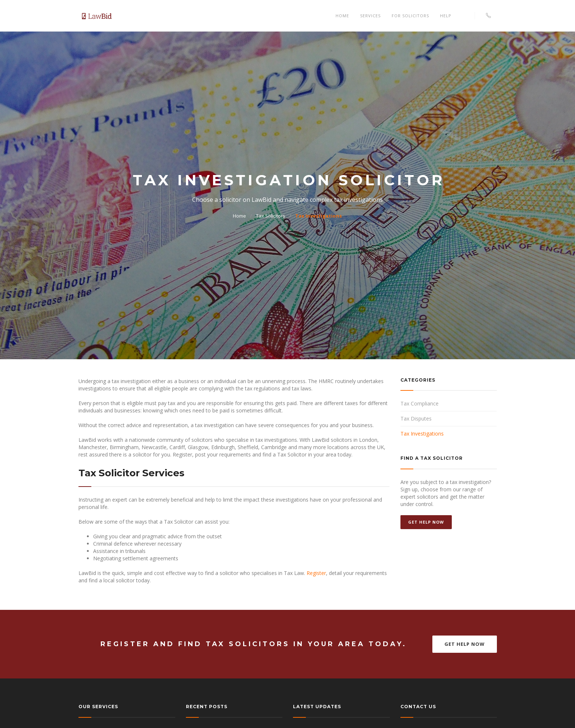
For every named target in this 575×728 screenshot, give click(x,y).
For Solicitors (410, 16)
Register (316, 573)
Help (446, 16)
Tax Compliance (420, 403)
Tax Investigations (318, 216)
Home (342, 16)
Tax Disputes (416, 418)
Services (370, 16)
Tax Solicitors (271, 216)
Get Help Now (426, 522)
